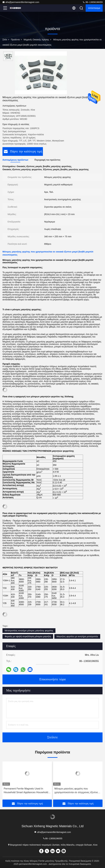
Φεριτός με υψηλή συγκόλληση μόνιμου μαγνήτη (28, 636)
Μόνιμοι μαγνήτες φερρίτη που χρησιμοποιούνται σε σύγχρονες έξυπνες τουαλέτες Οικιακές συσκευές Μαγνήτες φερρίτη (77, 791)
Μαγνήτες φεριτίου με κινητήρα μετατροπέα (77, 636)
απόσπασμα (94, 8)
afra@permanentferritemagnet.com (21, 2)
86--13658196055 (93, 2)
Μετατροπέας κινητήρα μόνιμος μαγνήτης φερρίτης (29, 631)
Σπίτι (5, 40)
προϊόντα (15, 40)
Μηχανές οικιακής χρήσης (36, 40)
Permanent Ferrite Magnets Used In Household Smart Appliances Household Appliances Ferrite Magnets (26, 791)
